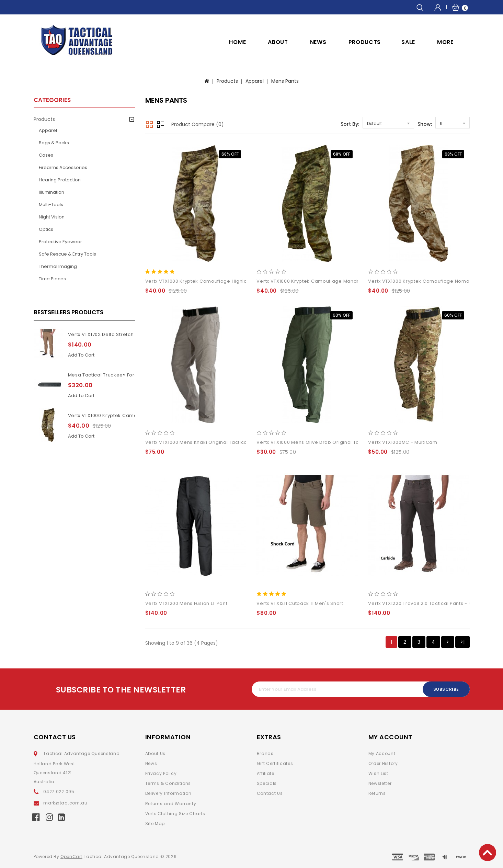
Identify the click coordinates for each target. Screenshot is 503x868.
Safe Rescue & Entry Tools (67, 254)
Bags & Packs (54, 143)
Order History (383, 763)
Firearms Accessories (63, 167)
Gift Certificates (275, 763)
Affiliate (266, 773)
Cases (46, 155)
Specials (267, 783)
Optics (46, 229)
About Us (156, 753)
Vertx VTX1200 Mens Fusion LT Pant (186, 603)
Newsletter (380, 783)
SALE (408, 42)
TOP (488, 853)
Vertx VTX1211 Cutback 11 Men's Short (300, 603)
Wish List (378, 773)
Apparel (255, 81)
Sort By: (350, 124)
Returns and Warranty (171, 804)
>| (462, 642)
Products (365, 42)
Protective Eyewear (60, 242)
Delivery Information (168, 793)
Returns (377, 793)
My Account (382, 753)
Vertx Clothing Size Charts (175, 814)
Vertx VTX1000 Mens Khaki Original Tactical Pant (203, 442)
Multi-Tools (51, 205)
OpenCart (71, 856)
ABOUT (278, 42)
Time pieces (52, 279)
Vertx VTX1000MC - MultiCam (403, 442)
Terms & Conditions (168, 783)
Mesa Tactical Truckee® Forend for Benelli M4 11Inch (131, 375)
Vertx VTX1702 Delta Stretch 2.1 (105, 334)
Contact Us (270, 793)
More (445, 42)
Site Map (155, 824)
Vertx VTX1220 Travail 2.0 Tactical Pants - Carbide (428, 603)
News (151, 763)
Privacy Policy (161, 773)
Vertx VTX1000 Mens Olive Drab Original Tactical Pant (321, 442)
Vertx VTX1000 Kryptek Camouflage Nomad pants (428, 281)
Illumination (52, 192)
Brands (265, 753)
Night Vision (52, 217)
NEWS (318, 42)
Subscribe (446, 689)
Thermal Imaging (58, 266)
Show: (425, 124)
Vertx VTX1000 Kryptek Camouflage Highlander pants (132, 415)
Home (237, 42)
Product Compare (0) (198, 124)
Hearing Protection (60, 180)
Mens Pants (285, 81)
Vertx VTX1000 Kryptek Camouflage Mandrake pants (320, 281)
